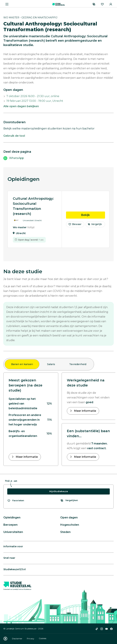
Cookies (43, 639)
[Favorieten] (102, 4)
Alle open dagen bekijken (21, 106)
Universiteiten (13, 532)
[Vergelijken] (94, 4)
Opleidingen (12, 518)
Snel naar (9, 558)
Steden (65, 532)
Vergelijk (95, 226)
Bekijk (93, 217)
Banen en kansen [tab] (22, 364)
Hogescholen (70, 525)
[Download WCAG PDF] (5, 639)
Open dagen (69, 518)
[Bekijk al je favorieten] (16, 501)
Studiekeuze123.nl (15, 569)
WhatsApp (17, 158)
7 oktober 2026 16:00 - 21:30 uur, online (33, 96)
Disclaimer (17, 639)
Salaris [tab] (51, 364)
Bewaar (75, 226)
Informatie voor (13, 546)
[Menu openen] (7, 4)
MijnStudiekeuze (59, 491)
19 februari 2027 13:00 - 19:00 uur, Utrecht (35, 101)
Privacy (31, 639)
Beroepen (10, 525)
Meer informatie (26, 457)
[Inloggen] (111, 4)
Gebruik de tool (14, 136)
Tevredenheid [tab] (78, 364)
